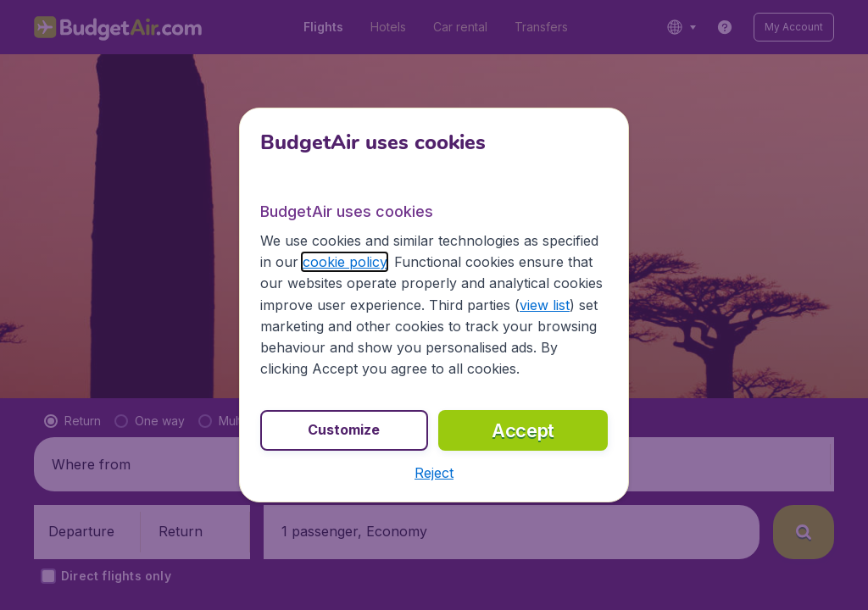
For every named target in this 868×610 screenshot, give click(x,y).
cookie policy (345, 262)
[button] (434, 473)
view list (545, 305)
